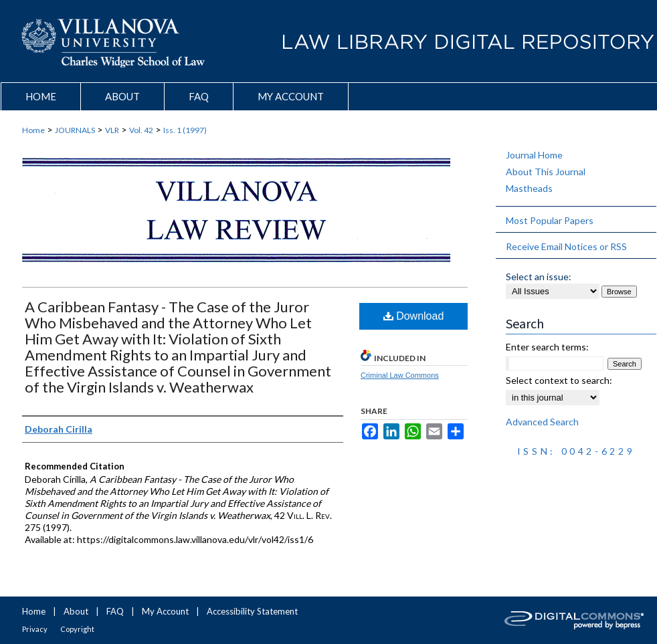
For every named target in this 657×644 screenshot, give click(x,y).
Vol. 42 (141, 130)
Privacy (35, 629)
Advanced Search (542, 422)
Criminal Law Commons (400, 375)
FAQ (115, 611)
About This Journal (546, 172)
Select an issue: (539, 277)
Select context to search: (559, 380)
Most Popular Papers (550, 220)
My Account (165, 611)
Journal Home (534, 155)
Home (33, 130)
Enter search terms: (547, 347)
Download (414, 316)
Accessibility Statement (252, 611)
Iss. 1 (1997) (185, 130)
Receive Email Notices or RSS (566, 246)
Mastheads (529, 188)
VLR (112, 130)
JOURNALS (75, 130)
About (76, 611)
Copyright (77, 629)
